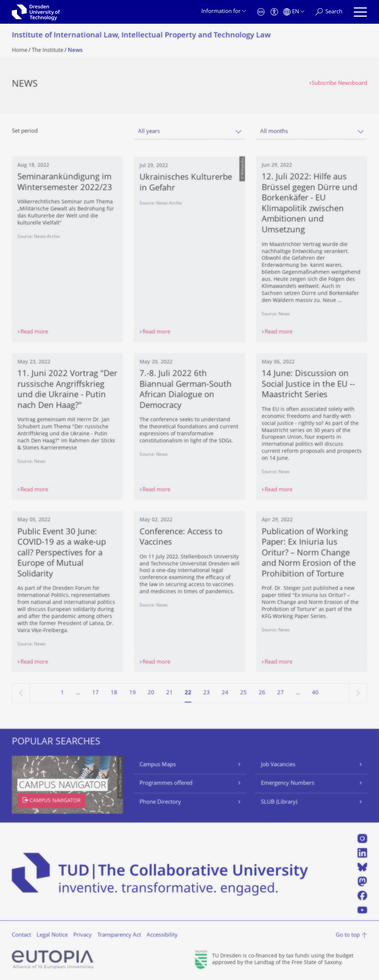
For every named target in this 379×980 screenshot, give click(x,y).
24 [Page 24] (225, 693)
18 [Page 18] (114, 693)
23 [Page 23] (207, 693)
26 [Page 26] (262, 693)
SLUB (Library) (279, 802)
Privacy (83, 935)
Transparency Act (119, 935)
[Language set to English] (294, 12)
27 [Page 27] (281, 693)
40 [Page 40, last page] (315, 693)
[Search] (329, 12)
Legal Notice (52, 935)
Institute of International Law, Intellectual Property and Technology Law (141, 36)
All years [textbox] (149, 132)
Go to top (348, 935)
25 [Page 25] (244, 693)
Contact (21, 935)
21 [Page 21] (170, 693)
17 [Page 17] (95, 693)
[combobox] (189, 132)
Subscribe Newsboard (339, 84)
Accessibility (162, 935)
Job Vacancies (278, 765)
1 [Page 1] (62, 693)
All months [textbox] (274, 132)
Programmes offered (166, 783)
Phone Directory (160, 802)
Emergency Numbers (288, 783)
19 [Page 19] (133, 693)
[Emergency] (261, 12)
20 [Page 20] (151, 693)
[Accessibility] (274, 12)
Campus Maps (158, 765)
